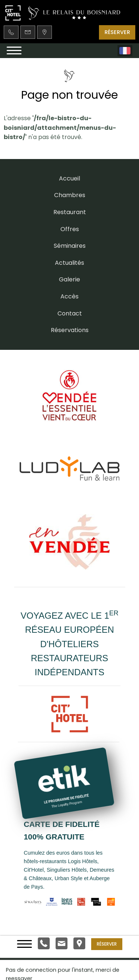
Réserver (107, 944)
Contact (70, 313)
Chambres (70, 195)
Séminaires (70, 246)
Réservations (70, 330)
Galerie (69, 279)
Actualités (69, 263)
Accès (69, 296)
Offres (70, 229)
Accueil (69, 178)
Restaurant (70, 212)
